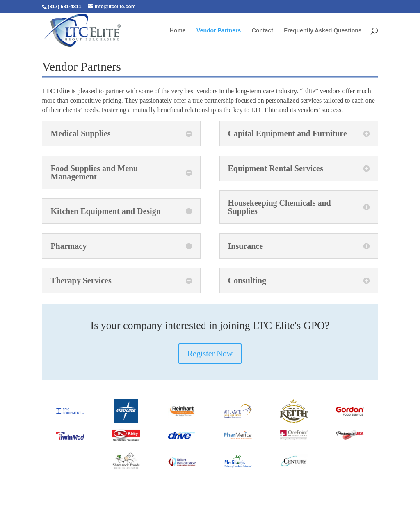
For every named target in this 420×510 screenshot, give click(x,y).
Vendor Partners (219, 31)
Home (178, 31)
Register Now (210, 354)
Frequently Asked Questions (323, 31)
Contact (262, 31)
